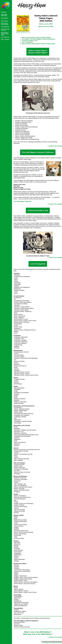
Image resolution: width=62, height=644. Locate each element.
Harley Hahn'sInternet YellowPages (5, 34)
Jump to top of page (56, 146)
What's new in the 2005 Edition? (38, 632)
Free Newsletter (5, 27)
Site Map (7, 39)
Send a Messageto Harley (5, 30)
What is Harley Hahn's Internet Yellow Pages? (36, 38)
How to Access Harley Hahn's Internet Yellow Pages (38, 44)
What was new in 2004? (46, 27)
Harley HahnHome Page (4, 15)
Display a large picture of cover (23, 33)
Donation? (4, 12)
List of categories (27, 42)
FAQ (2, 39)
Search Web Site (5, 37)
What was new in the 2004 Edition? (38, 634)
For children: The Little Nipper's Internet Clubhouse (38, 39)
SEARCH (4, 18)
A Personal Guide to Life (30, 41)
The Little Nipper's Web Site (22, 201)
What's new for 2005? (46, 24)
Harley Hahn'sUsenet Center (5, 24)
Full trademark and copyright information (52, 643)
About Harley (4, 21)
